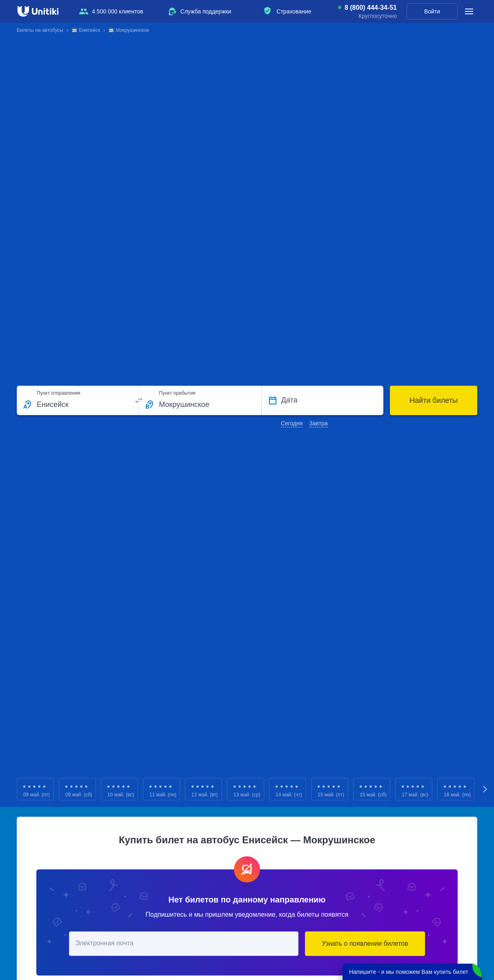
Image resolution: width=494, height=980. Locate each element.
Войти (432, 11)
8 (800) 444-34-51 (371, 8)
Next (485, 789)
